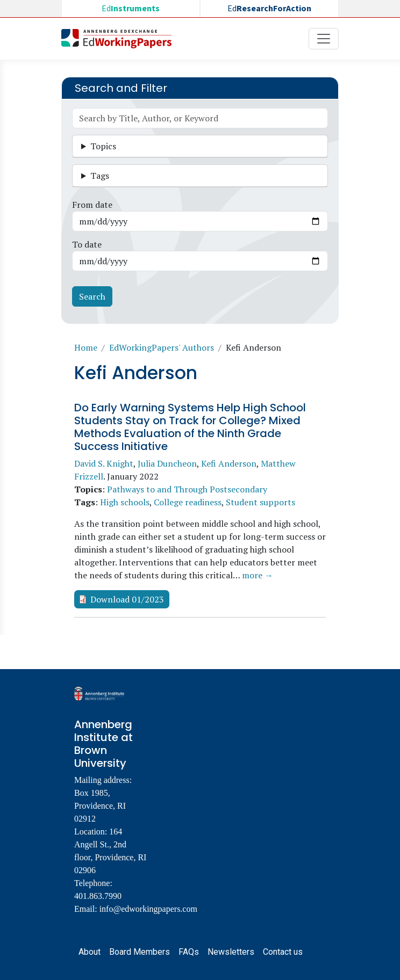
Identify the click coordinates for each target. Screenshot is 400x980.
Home (86, 347)
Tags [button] (100, 176)
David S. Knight (104, 463)
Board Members (140, 952)
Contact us (283, 952)
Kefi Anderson (229, 463)
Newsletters (231, 952)
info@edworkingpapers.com (148, 909)
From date (92, 205)
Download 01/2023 (127, 599)
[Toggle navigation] (324, 39)
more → (258, 575)
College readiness (188, 502)
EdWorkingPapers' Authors (162, 347)
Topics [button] (103, 146)
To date (87, 244)
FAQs (189, 952)
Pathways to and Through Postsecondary (187, 489)
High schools (125, 502)
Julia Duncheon (167, 463)
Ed (131, 9)
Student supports (260, 502)
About (90, 952)
